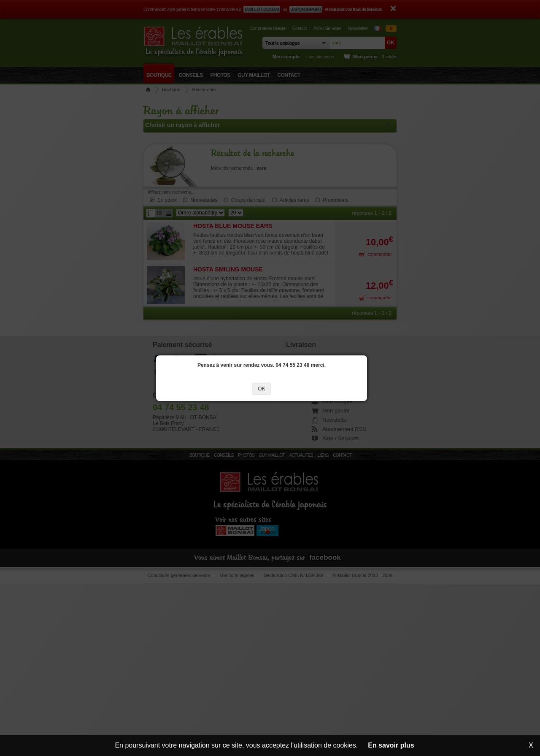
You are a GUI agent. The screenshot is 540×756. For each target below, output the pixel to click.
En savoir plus (391, 745)
